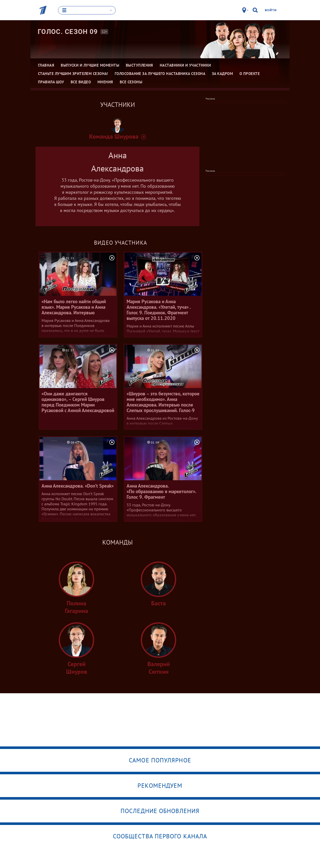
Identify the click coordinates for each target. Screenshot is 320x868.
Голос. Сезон (68, 32)
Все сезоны (131, 82)
